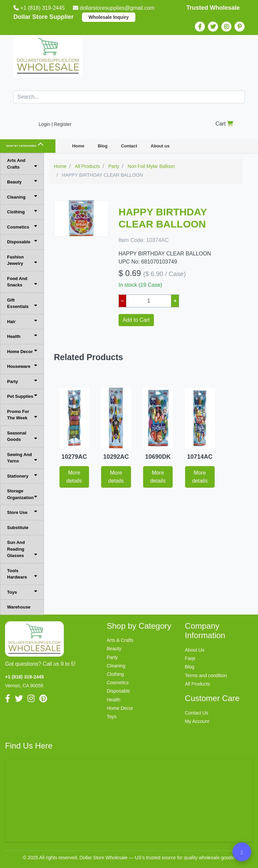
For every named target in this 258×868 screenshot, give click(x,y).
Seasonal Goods (22, 436)
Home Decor (22, 351)
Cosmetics (22, 227)
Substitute (18, 528)
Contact (129, 146)
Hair (22, 321)
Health (22, 336)
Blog (103, 146)
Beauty (22, 182)
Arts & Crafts (120, 640)
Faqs (190, 658)
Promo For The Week (22, 415)
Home (78, 146)
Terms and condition (206, 675)
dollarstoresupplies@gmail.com (114, 8)
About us (160, 146)
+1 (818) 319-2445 (40, 8)
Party (22, 381)
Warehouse (19, 607)
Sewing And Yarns (22, 458)
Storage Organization (22, 494)
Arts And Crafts (22, 164)
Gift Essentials (22, 303)
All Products (197, 684)
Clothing (22, 212)
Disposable (22, 241)
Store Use (22, 512)
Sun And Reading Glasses (22, 549)
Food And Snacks (22, 282)
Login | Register (55, 124)
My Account (197, 721)
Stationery (22, 476)
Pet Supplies (22, 396)
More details (74, 477)
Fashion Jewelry (22, 260)
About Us (195, 650)
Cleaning (22, 197)
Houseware (22, 366)
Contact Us (196, 713)
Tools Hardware (22, 574)
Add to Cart (136, 320)
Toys (22, 592)
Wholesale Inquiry (109, 17)
